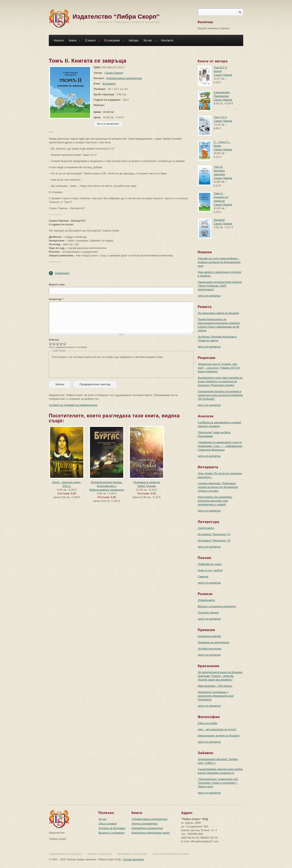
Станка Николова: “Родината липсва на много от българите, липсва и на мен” (218, 487)
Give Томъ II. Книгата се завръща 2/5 (54, 344)
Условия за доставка (112, 828)
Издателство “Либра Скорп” (116, 16)
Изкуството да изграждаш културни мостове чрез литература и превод (215, 501)
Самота (203, 576)
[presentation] (83, 367)
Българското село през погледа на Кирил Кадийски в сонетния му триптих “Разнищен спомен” (220, 381)
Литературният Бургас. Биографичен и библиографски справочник (107, 486)
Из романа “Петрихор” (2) (214, 540)
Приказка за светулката (213, 642)
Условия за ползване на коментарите (73, 405)
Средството (206, 528)
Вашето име (57, 284)
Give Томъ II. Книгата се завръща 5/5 (65, 344)
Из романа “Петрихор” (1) (214, 534)
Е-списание (113, 41)
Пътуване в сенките (147, 482)
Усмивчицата (206, 600)
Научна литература (145, 824)
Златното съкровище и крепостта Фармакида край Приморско (216, 696)
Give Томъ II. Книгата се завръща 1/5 (51, 344)
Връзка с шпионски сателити (217, 606)
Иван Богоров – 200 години (215, 686)
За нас (149, 41)
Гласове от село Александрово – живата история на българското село (219, 262)
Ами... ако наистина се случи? (217, 729)
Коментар (56, 299)
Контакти (167, 40)
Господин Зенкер (208, 613)
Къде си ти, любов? (210, 570)
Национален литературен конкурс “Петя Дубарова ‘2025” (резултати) (220, 286)
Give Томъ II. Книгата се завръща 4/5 (61, 344)
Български (108, 84)
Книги (74, 41)
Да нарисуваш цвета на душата (218, 313)
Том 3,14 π (220, 117)
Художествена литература (123, 78)
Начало (59, 40)
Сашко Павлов (113, 73)
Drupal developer (134, 859)
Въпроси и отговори (111, 833)
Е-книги (91, 41)
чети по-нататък (209, 296)
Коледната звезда (209, 636)
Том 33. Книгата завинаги (219, 171)
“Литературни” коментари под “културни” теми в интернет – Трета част (218, 783)
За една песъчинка (209, 649)
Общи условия (108, 824)
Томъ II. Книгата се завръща (221, 197)
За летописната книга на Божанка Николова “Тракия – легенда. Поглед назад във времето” (220, 676)
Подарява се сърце (210, 564)
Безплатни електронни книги (151, 833)
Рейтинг (54, 340)
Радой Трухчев (147, 486)
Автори (134, 40)
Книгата (219, 220)
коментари (62, 273)
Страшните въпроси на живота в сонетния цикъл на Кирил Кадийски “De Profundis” (220, 395)
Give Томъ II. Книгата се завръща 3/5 (58, 344)
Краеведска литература (147, 828)
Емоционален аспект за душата (218, 736)
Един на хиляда (207, 723)
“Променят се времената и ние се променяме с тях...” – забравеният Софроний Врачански (220, 446)
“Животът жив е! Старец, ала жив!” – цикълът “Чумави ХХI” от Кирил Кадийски (219, 368)
